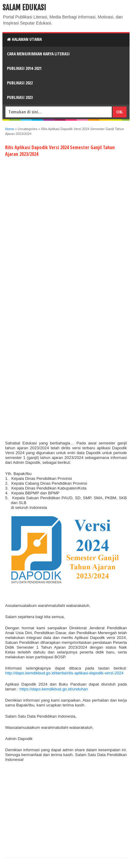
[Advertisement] (66, 203)
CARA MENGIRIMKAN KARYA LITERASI (38, 54)
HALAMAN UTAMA (24, 39)
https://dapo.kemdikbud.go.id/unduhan (54, 689)
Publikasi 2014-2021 (24, 68)
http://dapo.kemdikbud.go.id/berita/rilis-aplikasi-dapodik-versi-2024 (64, 673)
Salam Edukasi (24, 8)
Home (10, 129)
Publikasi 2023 (20, 97)
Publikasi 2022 (20, 83)
